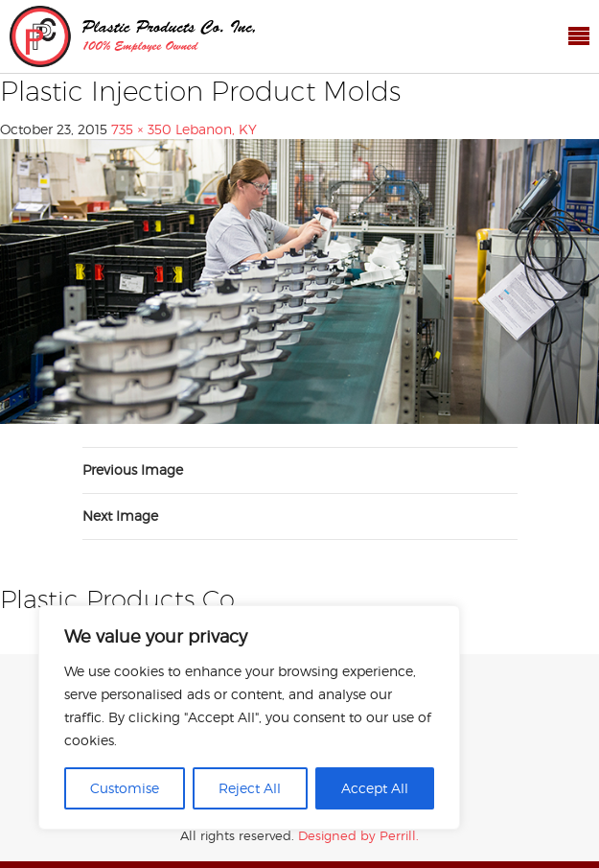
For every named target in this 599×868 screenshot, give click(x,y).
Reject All (250, 788)
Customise (125, 788)
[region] (249, 717)
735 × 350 (141, 129)
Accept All (375, 788)
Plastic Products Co (132, 36)
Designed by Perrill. (358, 835)
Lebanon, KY (216, 129)
